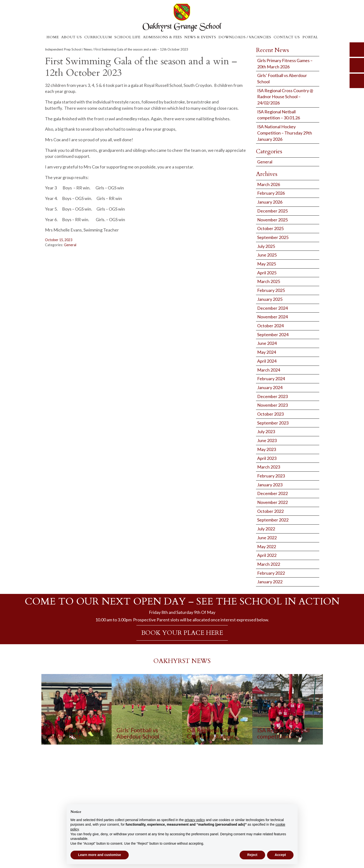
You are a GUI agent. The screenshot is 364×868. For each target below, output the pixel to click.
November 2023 (272, 405)
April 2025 (267, 273)
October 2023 (270, 414)
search (357, 50)
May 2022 (267, 547)
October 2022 (270, 511)
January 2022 (270, 582)
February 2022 (271, 573)
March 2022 (269, 564)
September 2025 (273, 237)
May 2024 (267, 352)
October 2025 (270, 228)
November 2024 (272, 317)
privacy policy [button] (195, 820)
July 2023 (266, 431)
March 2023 (269, 467)
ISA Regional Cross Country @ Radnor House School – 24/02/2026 (285, 97)
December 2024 (272, 308)
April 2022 (267, 555)
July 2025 (266, 246)
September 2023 (273, 423)
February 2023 (271, 476)
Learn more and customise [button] (100, 855)
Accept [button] (280, 855)
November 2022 (272, 502)
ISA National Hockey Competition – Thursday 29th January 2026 (285, 133)
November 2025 (272, 220)
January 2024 (270, 387)
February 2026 (271, 193)
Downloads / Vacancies (245, 37)
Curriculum (98, 37)
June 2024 (267, 343)
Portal (310, 37)
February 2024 (271, 379)
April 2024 (267, 361)
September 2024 (273, 334)
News (88, 49)
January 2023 (270, 485)
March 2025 (269, 281)
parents (357, 65)
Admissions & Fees (162, 37)
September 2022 (273, 520)
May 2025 (267, 264)
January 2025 (270, 299)
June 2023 (267, 440)
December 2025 (272, 211)
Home (53, 37)
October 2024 (270, 326)
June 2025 (267, 255)
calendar (357, 81)
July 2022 (266, 529)
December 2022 (272, 493)
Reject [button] (252, 855)
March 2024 (269, 370)
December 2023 (272, 396)
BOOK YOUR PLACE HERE (182, 633)
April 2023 (267, 458)
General (70, 245)
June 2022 (267, 538)
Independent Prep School (63, 49)
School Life (127, 37)
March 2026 (269, 184)
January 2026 (270, 202)
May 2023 (267, 449)
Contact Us (287, 37)
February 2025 (271, 290)
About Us (71, 37)
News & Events (200, 37)
